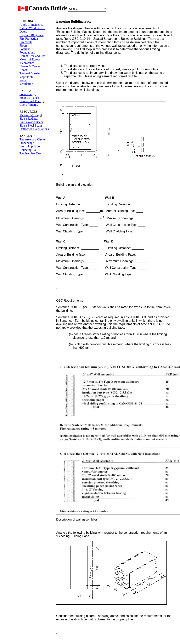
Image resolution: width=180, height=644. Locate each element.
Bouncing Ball (28, 150)
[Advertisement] (31, 220)
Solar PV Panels (30, 98)
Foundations (27, 52)
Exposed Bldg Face (31, 35)
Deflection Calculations (34, 129)
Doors (23, 32)
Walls (23, 80)
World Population (30, 146)
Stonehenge (27, 143)
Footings (25, 49)
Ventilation (26, 84)
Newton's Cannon (31, 66)
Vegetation (26, 77)
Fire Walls (26, 42)
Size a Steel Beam (31, 125)
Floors (23, 46)
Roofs (23, 70)
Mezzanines (27, 63)
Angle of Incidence (31, 25)
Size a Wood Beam (31, 122)
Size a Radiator (29, 119)
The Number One (30, 153)
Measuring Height (31, 115)
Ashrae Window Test (32, 28)
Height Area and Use (32, 56)
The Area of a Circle (32, 139)
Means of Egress (30, 59)
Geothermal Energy (32, 101)
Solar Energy (28, 94)
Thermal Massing (30, 73)
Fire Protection (29, 39)
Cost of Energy (29, 105)
